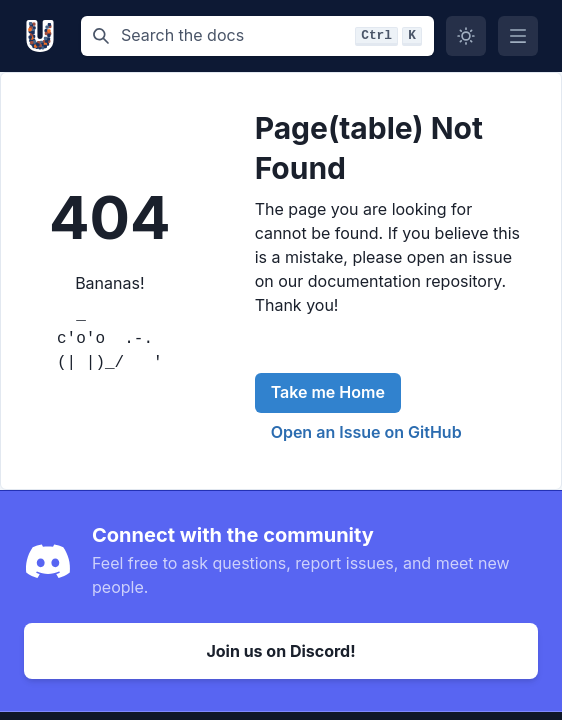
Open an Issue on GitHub (366, 432)
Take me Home (328, 392)
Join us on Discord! (280, 651)
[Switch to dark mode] (466, 36)
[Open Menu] (518, 36)
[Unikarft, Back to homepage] (44, 36)
